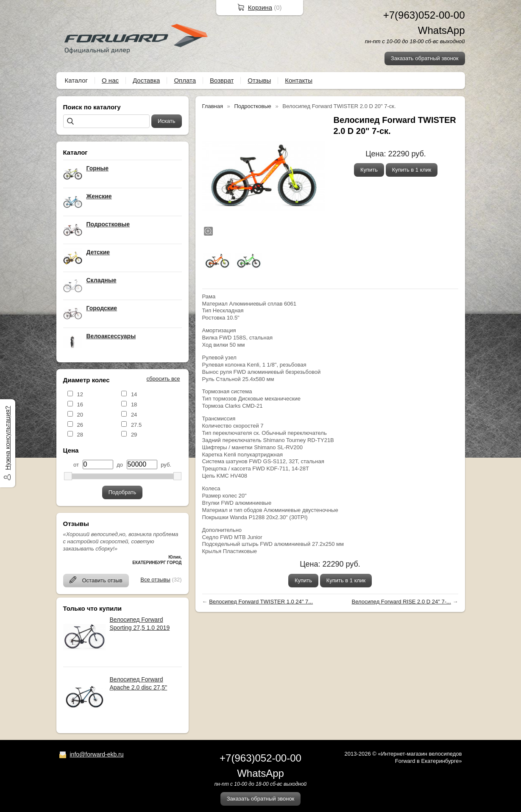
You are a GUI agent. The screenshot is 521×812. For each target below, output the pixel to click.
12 (80, 394)
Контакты (299, 80)
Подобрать (122, 492)
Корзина (260, 7)
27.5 (136, 425)
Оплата (185, 80)
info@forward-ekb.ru (97, 754)
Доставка (146, 80)
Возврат (222, 80)
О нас (110, 80)
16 (80, 405)
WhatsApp (442, 30)
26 (80, 425)
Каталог (77, 80)
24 (134, 415)
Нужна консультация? (7, 438)
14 (134, 394)
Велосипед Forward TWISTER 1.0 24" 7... (261, 602)
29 (134, 435)
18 (134, 405)
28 (80, 435)
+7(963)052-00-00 (424, 15)
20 (80, 415)
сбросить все (163, 379)
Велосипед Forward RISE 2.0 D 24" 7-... (401, 602)
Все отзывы (155, 580)
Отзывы (259, 80)
